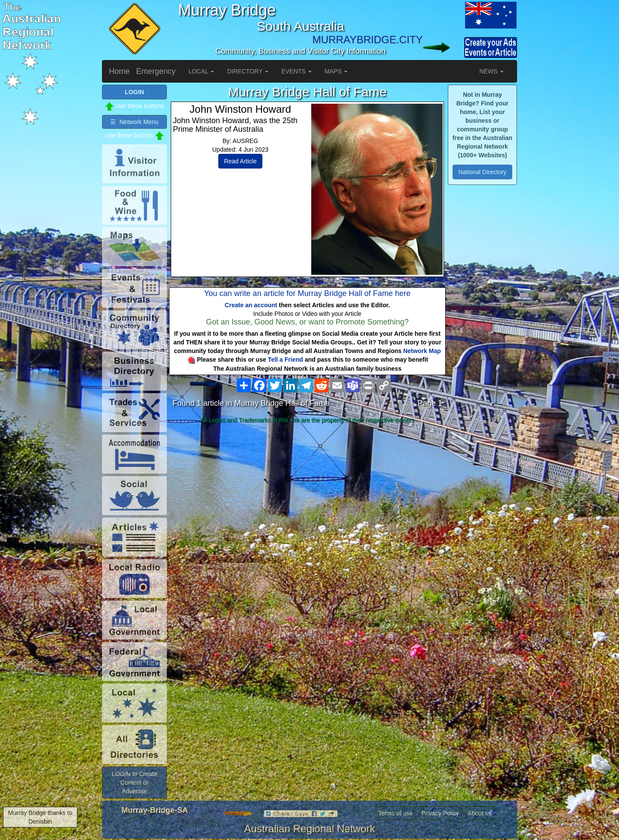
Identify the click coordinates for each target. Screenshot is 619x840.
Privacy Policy (440, 813)
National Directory (482, 172)
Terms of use (396, 813)
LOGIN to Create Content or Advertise (134, 783)
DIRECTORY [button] (248, 71)
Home (119, 71)
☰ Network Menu (134, 122)
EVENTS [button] (297, 71)
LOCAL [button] (201, 71)
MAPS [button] (336, 71)
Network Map (422, 351)
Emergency (156, 71)
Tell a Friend (286, 360)
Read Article (240, 161)
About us (480, 813)
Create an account (251, 305)
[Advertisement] (307, 495)
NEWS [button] (491, 71)
